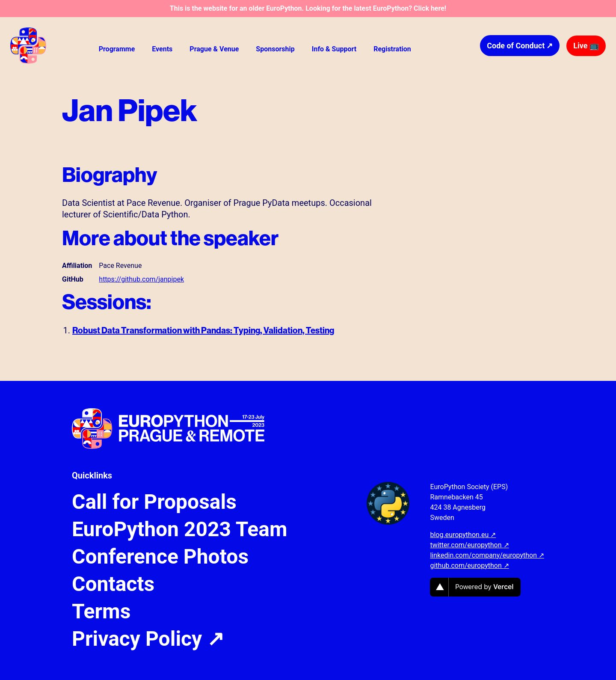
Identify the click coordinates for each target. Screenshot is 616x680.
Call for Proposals (154, 502)
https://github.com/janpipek (141, 279)
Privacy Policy (148, 639)
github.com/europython (469, 566)
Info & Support (334, 49)
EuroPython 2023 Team (180, 529)
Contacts (113, 584)
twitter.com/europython (469, 545)
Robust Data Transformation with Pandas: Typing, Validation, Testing (203, 330)
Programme (117, 49)
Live (586, 46)
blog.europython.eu (463, 535)
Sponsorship (275, 49)
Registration (392, 49)
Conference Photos (160, 557)
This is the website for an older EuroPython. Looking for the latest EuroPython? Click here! (308, 8)
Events (162, 49)
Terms (101, 612)
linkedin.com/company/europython (487, 555)
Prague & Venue (214, 49)
